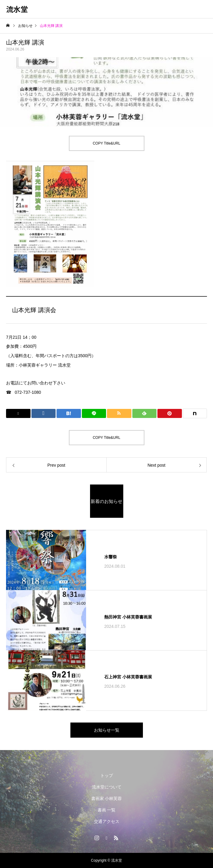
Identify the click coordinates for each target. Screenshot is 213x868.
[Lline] (94, 413)
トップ (107, 775)
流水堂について (107, 787)
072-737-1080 (28, 392)
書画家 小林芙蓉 (107, 798)
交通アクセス (107, 821)
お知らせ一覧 (107, 730)
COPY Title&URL (106, 143)
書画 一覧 (107, 810)
